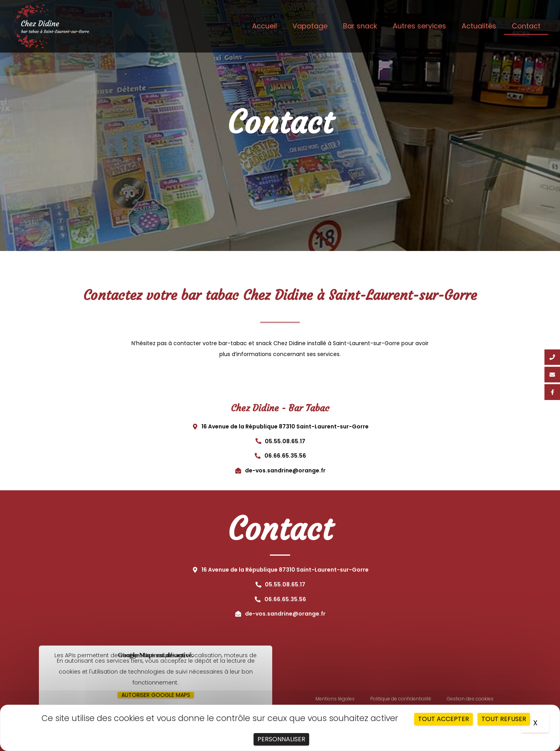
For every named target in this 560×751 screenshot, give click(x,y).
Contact (526, 26)
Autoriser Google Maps (156, 695)
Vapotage (310, 26)
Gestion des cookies (470, 699)
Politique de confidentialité (401, 699)
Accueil (264, 26)
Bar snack (360, 26)
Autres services (419, 26)
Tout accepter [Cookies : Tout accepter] (444, 719)
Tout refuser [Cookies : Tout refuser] (504, 719)
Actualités (479, 26)
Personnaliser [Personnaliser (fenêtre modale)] (281, 739)
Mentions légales (335, 699)
